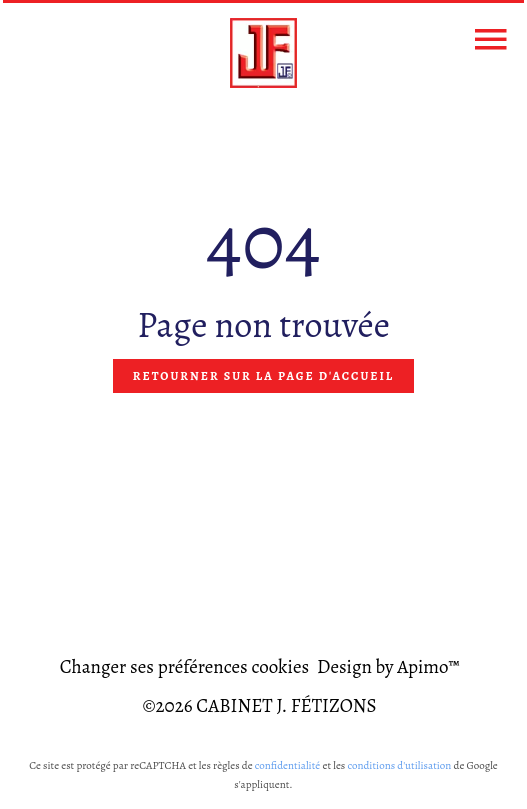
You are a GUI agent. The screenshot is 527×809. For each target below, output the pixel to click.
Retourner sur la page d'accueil (263, 376)
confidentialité (288, 765)
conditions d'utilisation (399, 765)
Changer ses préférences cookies (184, 667)
